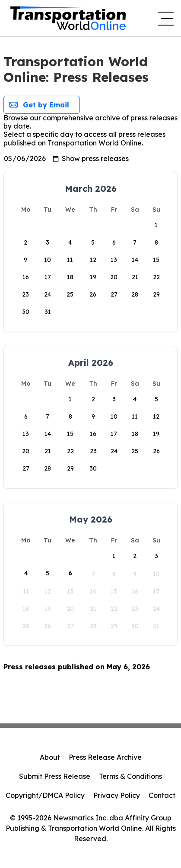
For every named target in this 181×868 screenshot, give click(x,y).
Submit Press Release (55, 776)
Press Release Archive (105, 757)
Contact (162, 795)
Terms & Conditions (130, 776)
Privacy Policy (117, 795)
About (50, 757)
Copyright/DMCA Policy (45, 795)
